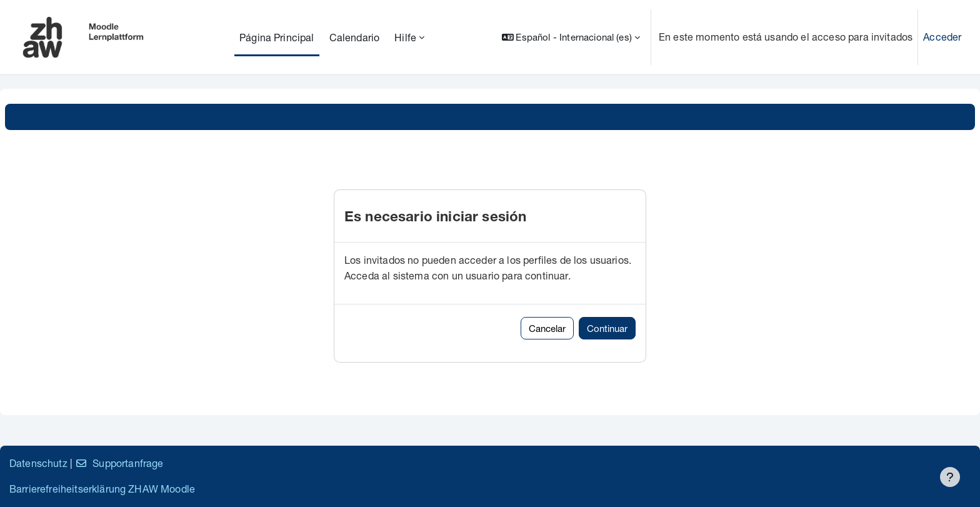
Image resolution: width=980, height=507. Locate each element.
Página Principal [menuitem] (277, 37)
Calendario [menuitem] (355, 37)
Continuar (607, 328)
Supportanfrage (119, 463)
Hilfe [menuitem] (405, 37)
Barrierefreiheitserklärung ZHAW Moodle (102, 489)
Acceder (942, 37)
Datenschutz (38, 463)
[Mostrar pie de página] (950, 477)
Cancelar (547, 328)
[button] (571, 37)
